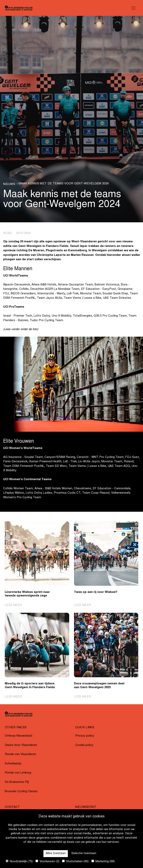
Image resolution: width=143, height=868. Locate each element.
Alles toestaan (56, 853)
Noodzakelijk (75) (19, 861)
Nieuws (9, 184)
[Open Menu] (133, 8)
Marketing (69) (103, 861)
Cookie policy (84, 745)
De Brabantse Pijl (17, 782)
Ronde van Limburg (18, 773)
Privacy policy (85, 736)
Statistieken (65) (75, 861)
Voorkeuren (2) (47, 861)
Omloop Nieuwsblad (18, 736)
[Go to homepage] (19, 8)
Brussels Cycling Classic (21, 791)
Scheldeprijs (13, 764)
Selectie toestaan (84, 853)
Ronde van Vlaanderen (20, 754)
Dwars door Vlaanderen (21, 745)
